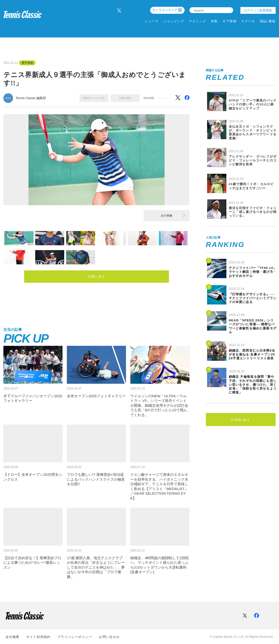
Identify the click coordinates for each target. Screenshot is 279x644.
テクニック (198, 21)
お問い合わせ (109, 637)
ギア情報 (230, 21)
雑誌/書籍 (268, 21)
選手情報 (27, 63)
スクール (248, 21)
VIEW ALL (241, 420)
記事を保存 (125, 98)
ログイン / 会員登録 (258, 10)
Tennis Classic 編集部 (31, 98)
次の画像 (167, 216)
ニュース (152, 21)
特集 (214, 21)
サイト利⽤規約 (38, 637)
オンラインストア (165, 10)
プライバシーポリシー (75, 637)
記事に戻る (97, 277)
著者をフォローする (94, 98)
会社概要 (13, 637)
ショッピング (174, 21)
